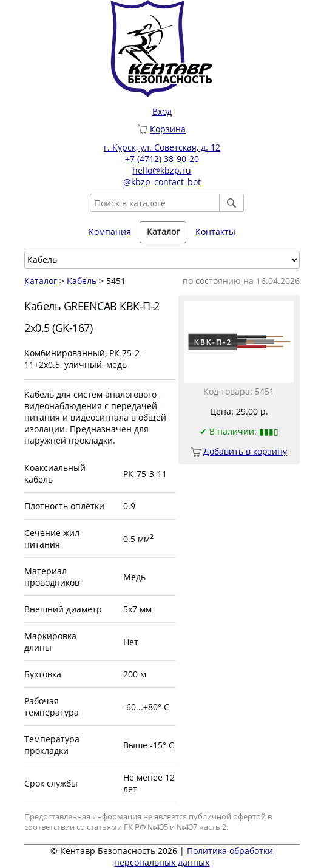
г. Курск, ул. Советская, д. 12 (162, 147)
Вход (162, 111)
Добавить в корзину (245, 451)
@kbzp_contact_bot (162, 182)
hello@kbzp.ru (162, 170)
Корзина (168, 129)
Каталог (163, 232)
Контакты (215, 232)
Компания (110, 232)
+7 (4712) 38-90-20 (162, 159)
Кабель (82, 281)
